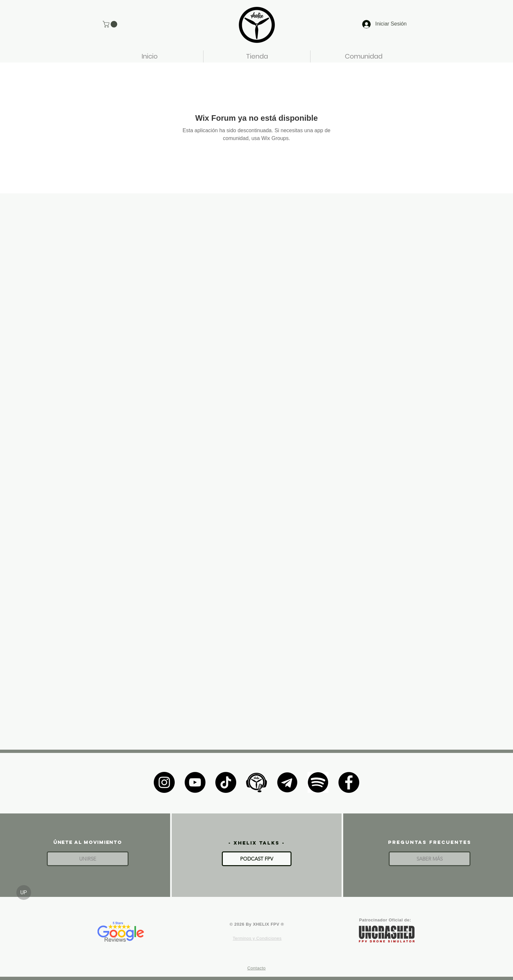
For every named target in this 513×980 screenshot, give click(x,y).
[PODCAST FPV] (257, 859)
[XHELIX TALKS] (256, 782)
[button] (111, 24)
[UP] (24, 892)
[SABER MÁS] (430, 859)
